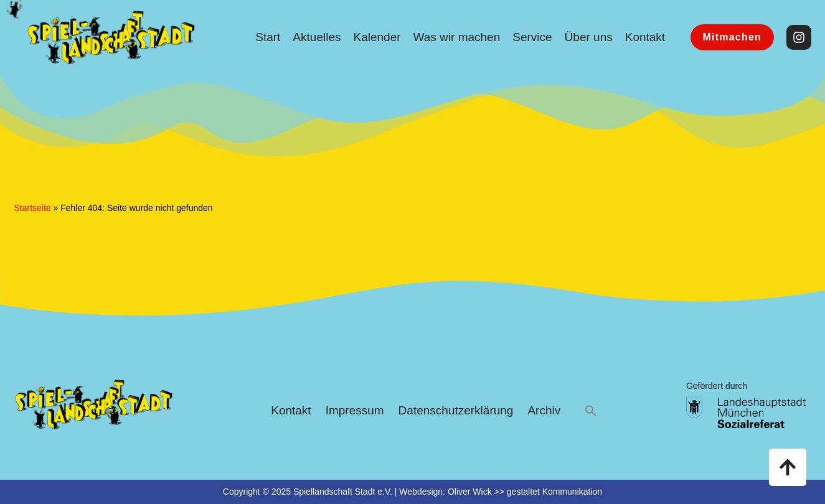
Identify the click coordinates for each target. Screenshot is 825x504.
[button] (591, 411)
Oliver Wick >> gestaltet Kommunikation (525, 492)
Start (268, 37)
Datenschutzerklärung (456, 410)
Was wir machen (457, 37)
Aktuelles (317, 37)
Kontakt (645, 37)
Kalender (377, 37)
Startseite (33, 208)
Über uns (589, 37)
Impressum (355, 410)
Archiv (544, 410)
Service (532, 37)
